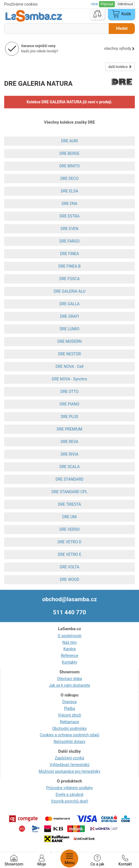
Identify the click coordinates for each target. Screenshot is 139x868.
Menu (69, 859)
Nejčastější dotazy (69, 742)
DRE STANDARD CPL (69, 492)
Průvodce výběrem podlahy (69, 788)
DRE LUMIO (69, 329)
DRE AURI (69, 141)
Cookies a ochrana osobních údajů (69, 735)
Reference (70, 656)
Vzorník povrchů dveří (69, 801)
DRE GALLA (69, 304)
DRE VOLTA (69, 567)
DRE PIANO (70, 404)
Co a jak (97, 860)
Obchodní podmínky (69, 728)
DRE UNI (69, 517)
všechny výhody (119, 48)
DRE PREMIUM (69, 429)
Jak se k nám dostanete (69, 685)
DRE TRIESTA (70, 504)
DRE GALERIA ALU (69, 291)
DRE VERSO (70, 529)
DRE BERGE (69, 153)
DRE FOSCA (69, 279)
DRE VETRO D (69, 542)
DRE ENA (69, 204)
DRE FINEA (69, 254)
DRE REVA (69, 442)
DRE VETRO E (69, 554)
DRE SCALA (70, 467)
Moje (42, 860)
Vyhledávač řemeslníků (70, 765)
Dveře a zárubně (69, 794)
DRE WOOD (69, 580)
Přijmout (107, 4)
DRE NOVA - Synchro (69, 379)
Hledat (122, 28)
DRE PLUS (70, 417)
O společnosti (69, 636)
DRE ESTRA (69, 216)
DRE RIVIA (69, 454)
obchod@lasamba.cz (70, 599)
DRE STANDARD (69, 479)
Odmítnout (125, 4)
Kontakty (70, 662)
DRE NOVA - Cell (69, 366)
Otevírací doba (69, 679)
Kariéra (69, 649)
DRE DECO (69, 179)
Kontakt (125, 860)
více (95, 4)
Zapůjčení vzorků (69, 758)
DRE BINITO (69, 166)
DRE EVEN (69, 229)
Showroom (14, 860)
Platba (69, 708)
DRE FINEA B (69, 266)
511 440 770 (70, 612)
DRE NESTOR (69, 354)
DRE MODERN (70, 341)
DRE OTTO (70, 392)
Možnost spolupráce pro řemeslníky (69, 771)
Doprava (69, 702)
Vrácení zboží (69, 715)
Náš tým (69, 642)
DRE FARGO (70, 241)
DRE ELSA (69, 191)
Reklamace (70, 722)
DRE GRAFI (69, 316)
